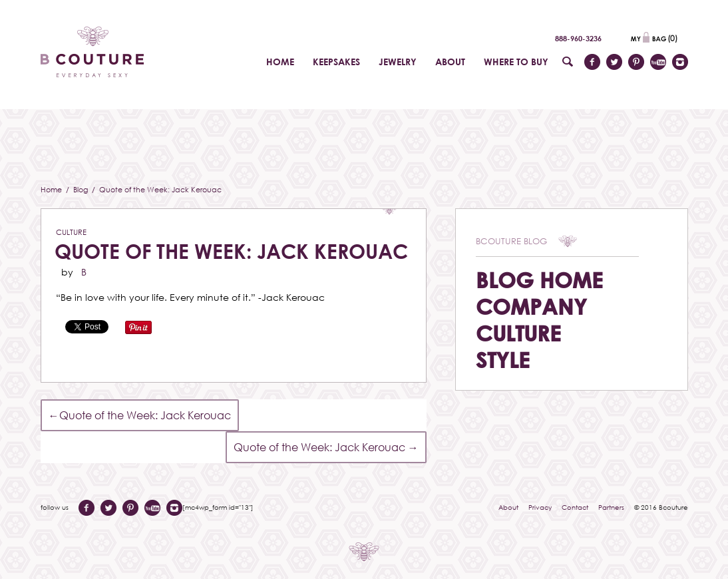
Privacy (540, 507)
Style (503, 360)
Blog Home (539, 280)
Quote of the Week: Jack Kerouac (231, 251)
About (508, 507)
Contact (575, 507)
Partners (611, 507)
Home (52, 189)
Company (531, 306)
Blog (82, 189)
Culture (71, 232)
